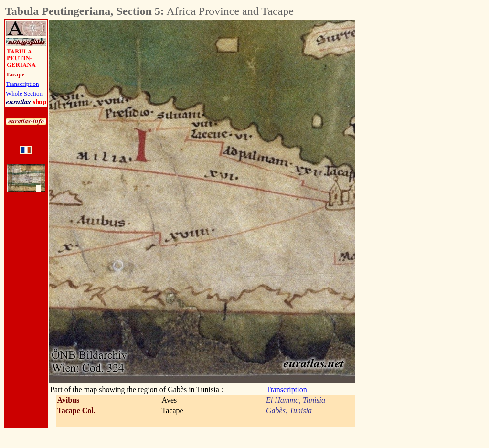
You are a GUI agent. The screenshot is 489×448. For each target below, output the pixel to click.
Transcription (22, 84)
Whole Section (24, 93)
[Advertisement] (408, 163)
